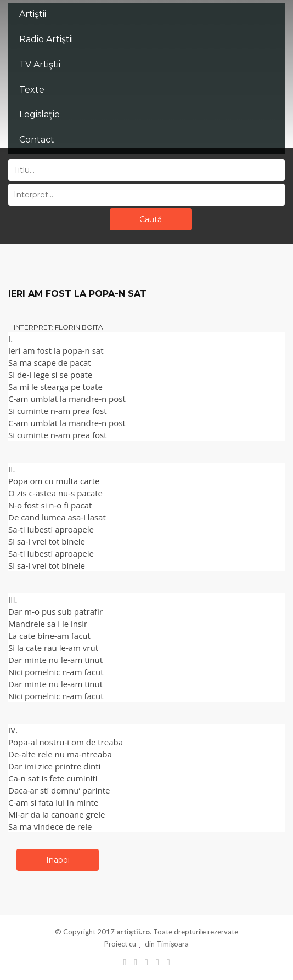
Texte (32, 90)
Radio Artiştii (46, 39)
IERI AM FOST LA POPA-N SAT (77, 294)
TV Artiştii (40, 64)
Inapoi (58, 860)
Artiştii (33, 14)
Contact (37, 140)
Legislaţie (40, 114)
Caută (151, 219)
